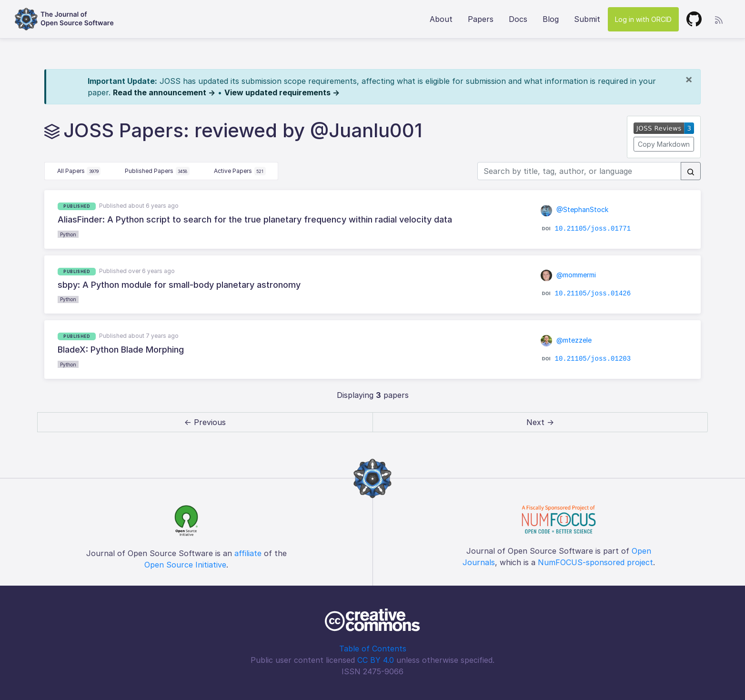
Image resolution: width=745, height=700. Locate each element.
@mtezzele (566, 340)
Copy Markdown (664, 144)
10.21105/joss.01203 (593, 358)
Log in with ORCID (643, 19)
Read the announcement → (164, 92)
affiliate (248, 553)
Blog (551, 19)
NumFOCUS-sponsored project (595, 562)
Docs (518, 19)
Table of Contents (373, 649)
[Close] (689, 79)
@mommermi (569, 275)
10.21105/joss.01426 (593, 294)
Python (68, 234)
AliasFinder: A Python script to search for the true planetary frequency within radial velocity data (255, 219)
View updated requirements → (282, 92)
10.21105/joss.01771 (593, 228)
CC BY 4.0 (376, 660)
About (441, 19)
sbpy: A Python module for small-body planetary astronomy (179, 285)
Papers (481, 19)
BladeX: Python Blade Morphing (121, 350)
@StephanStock (575, 209)
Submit (587, 19)
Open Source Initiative (185, 565)
